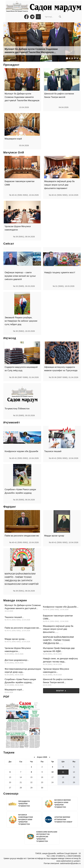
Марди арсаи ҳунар (54, 536)
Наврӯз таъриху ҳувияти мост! (60, 272)
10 (52, 772)
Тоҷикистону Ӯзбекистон (17, 409)
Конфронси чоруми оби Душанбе (21, 451)
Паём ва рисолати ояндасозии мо (22, 536)
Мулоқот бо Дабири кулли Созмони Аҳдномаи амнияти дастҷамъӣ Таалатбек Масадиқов (22, 97)
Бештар (61, 691)
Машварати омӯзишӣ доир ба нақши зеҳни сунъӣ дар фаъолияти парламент (59, 185)
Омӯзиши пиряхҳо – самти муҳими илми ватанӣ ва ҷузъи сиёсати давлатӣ (20, 276)
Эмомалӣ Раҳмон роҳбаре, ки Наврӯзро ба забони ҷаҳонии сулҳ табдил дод (21, 321)
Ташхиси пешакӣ (53, 451)
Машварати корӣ (13, 139)
